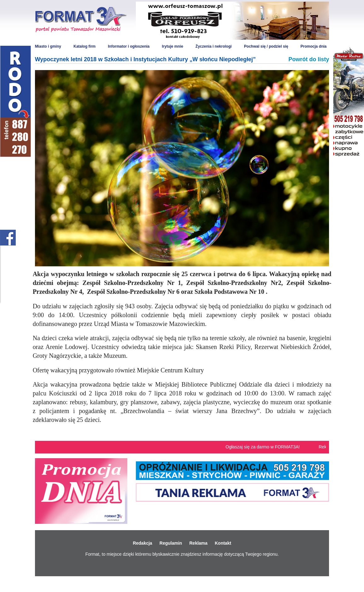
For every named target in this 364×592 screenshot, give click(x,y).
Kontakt (223, 543)
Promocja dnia (314, 46)
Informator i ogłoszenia (129, 46)
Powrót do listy (309, 59)
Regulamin (171, 543)
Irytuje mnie (173, 46)
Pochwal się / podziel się (266, 46)
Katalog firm (84, 46)
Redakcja (142, 543)
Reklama (199, 543)
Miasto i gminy (48, 46)
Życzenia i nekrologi (214, 46)
